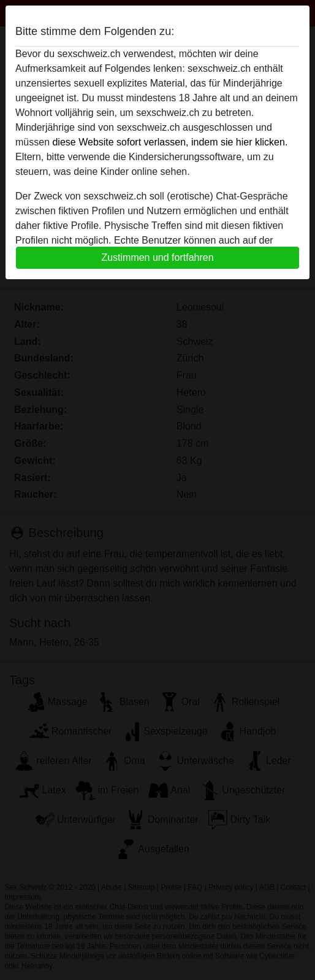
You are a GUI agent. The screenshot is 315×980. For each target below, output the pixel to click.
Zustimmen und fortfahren (157, 257)
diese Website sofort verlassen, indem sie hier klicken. (170, 142)
